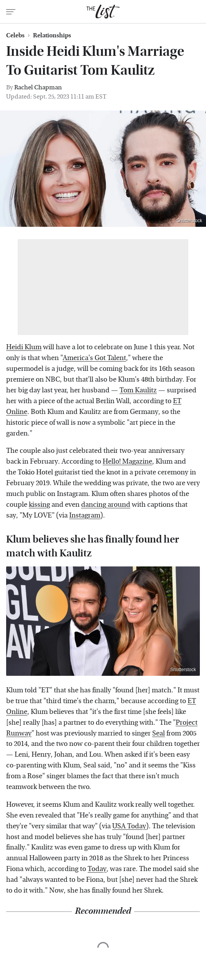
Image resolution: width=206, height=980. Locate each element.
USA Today (129, 826)
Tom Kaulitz (138, 390)
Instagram (85, 515)
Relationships (52, 35)
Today (97, 869)
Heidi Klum (24, 347)
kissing (39, 505)
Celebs (15, 35)
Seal (159, 733)
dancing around (106, 505)
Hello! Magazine (127, 462)
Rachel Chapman (38, 87)
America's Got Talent (94, 358)
